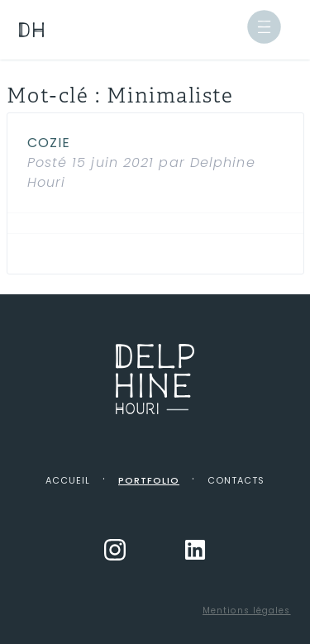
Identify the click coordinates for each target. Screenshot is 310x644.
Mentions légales (247, 611)
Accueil (68, 480)
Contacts (236, 480)
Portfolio (149, 480)
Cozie (49, 143)
